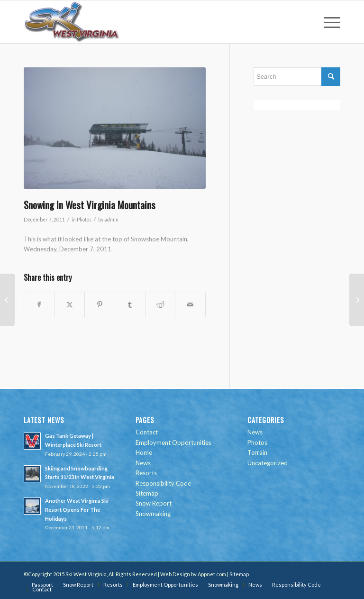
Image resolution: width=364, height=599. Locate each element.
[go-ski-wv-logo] (72, 22)
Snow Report (154, 503)
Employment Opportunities (173, 442)
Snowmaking (153, 514)
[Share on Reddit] (160, 304)
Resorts (146, 473)
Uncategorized (268, 463)
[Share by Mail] (190, 304)
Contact (147, 432)
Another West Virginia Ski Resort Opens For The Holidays (77, 510)
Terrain (257, 452)
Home (144, 452)
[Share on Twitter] (70, 304)
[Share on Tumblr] (130, 304)
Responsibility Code (163, 483)
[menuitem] (327, 22)
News (143, 463)
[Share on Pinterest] (100, 304)
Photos (84, 220)
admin (111, 220)
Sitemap (147, 493)
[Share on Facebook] (39, 304)
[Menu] (327, 22)
